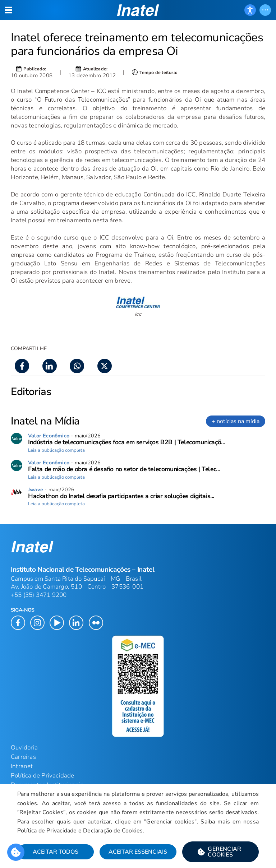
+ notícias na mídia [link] (236, 421)
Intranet (22, 766)
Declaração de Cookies (113, 831)
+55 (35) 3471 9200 (39, 595)
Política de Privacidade (47, 831)
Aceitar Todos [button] (56, 852)
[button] (220, 852)
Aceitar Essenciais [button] (138, 852)
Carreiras (23, 757)
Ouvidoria (24, 748)
